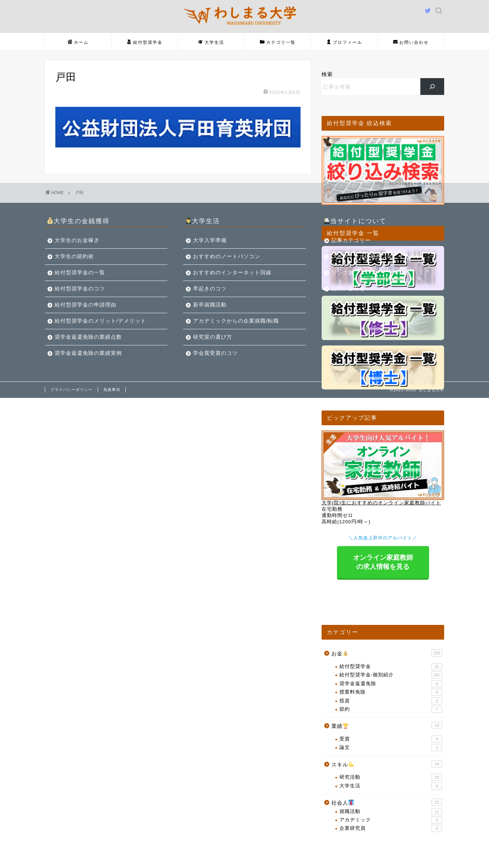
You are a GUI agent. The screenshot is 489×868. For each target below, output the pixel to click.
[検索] (432, 87)
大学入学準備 (210, 240)
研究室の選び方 (213, 337)
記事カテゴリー (351, 240)
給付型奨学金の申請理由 (85, 305)
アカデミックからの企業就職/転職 (236, 321)
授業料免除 (391, 692)
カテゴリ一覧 (278, 42)
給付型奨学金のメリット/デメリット (100, 321)
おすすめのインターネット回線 (232, 272)
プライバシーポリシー (71, 390)
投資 (391, 701)
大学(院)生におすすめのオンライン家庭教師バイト (381, 503)
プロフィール (344, 42)
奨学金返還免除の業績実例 (88, 353)
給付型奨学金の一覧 (80, 272)
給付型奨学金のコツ (80, 288)
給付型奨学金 (145, 42)
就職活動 (391, 812)
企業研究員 (391, 828)
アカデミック (391, 820)
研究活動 (391, 777)
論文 (391, 748)
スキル (387, 764)
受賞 (391, 739)
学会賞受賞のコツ (215, 353)
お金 (387, 653)
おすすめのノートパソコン (227, 256)
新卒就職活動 (210, 305)
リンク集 (343, 272)
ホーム (78, 42)
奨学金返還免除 (391, 684)
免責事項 (112, 390)
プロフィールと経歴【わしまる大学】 (379, 256)
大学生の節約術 (74, 256)
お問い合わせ (411, 42)
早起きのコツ (210, 288)
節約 (391, 709)
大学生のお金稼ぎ (77, 240)
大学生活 (211, 42)
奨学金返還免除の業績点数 (88, 337)
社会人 (387, 802)
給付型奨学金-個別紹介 (391, 675)
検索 (327, 74)
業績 (387, 725)
